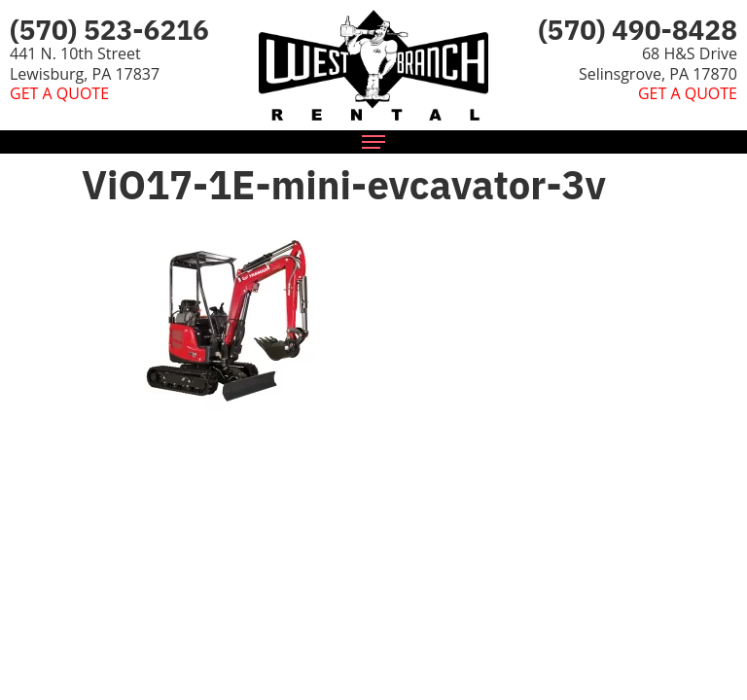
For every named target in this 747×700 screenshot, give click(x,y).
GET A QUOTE (59, 93)
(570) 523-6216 (109, 30)
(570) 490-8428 (638, 30)
